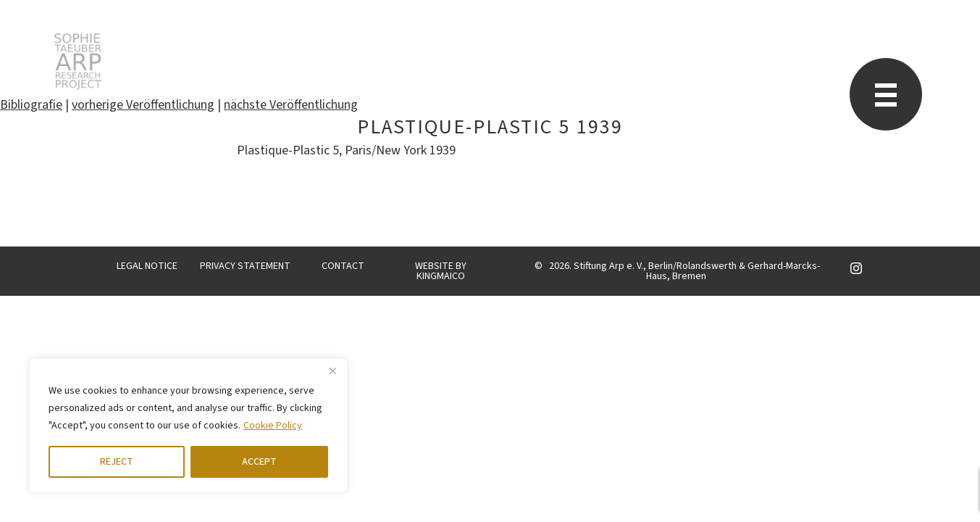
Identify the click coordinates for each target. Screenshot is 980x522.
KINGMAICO (441, 276)
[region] (188, 426)
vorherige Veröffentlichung (143, 105)
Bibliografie (31, 105)
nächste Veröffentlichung (291, 105)
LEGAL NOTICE (147, 266)
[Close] (332, 370)
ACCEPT (259, 462)
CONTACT (343, 266)
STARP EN (78, 62)
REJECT (117, 462)
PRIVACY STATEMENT (245, 266)
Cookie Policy (273, 426)
